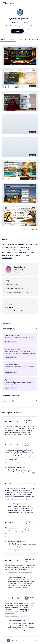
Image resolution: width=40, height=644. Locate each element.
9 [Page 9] (32, 640)
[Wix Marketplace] (9, 3)
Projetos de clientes (8, 39)
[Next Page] (35, 640)
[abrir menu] (36, 3)
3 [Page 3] (16, 640)
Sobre (20, 39)
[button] (20, 55)
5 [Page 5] (24, 640)
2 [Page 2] (12, 640)
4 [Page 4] (20, 640)
